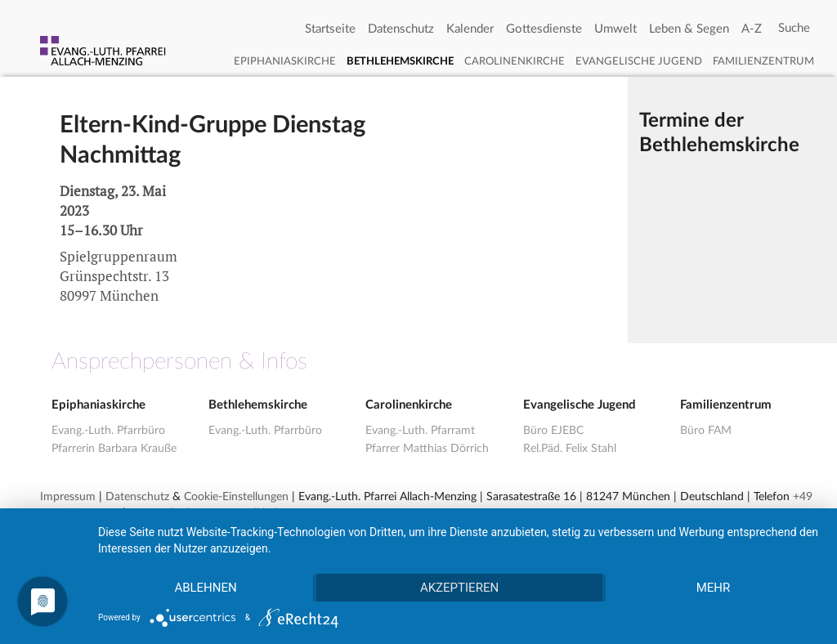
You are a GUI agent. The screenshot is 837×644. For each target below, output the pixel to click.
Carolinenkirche (515, 62)
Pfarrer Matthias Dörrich (427, 449)
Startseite (330, 29)
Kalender (470, 29)
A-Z (752, 29)
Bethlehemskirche (400, 62)
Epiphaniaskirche (285, 62)
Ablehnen (205, 588)
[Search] (794, 29)
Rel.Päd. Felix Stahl (570, 449)
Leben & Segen (689, 29)
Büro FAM (706, 431)
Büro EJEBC (553, 431)
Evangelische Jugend (639, 62)
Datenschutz (401, 29)
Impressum (68, 497)
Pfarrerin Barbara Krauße (114, 449)
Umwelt (615, 29)
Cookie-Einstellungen (236, 497)
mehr (714, 588)
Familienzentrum (763, 62)
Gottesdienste (544, 29)
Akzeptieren (459, 588)
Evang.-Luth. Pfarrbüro (108, 431)
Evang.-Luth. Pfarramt (420, 431)
